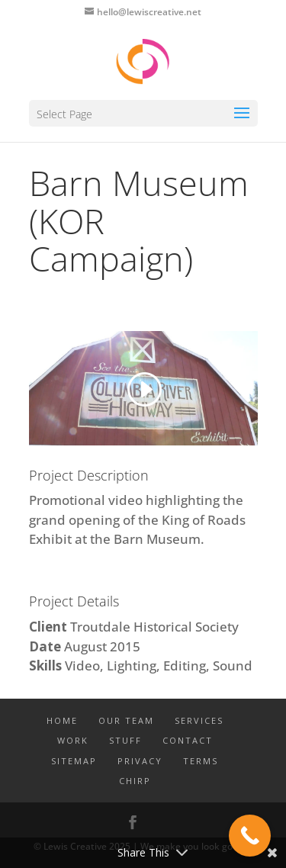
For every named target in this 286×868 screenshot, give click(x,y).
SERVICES (199, 720)
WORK (73, 740)
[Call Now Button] (250, 836)
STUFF (125, 740)
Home (62, 720)
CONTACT (188, 740)
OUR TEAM (126, 720)
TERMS (201, 761)
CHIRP (135, 781)
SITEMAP (74, 761)
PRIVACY (140, 761)
